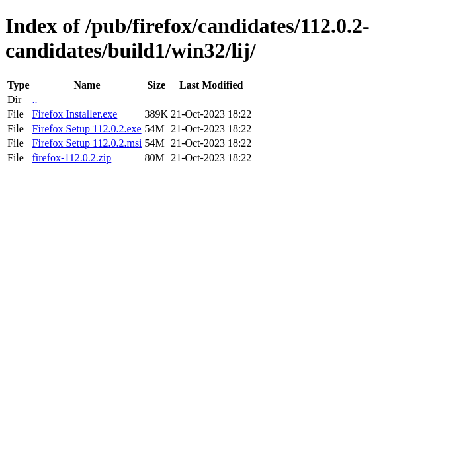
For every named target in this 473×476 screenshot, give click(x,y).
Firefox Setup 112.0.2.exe (86, 129)
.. (34, 99)
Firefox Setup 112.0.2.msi (87, 143)
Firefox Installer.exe (74, 114)
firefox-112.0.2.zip (71, 158)
